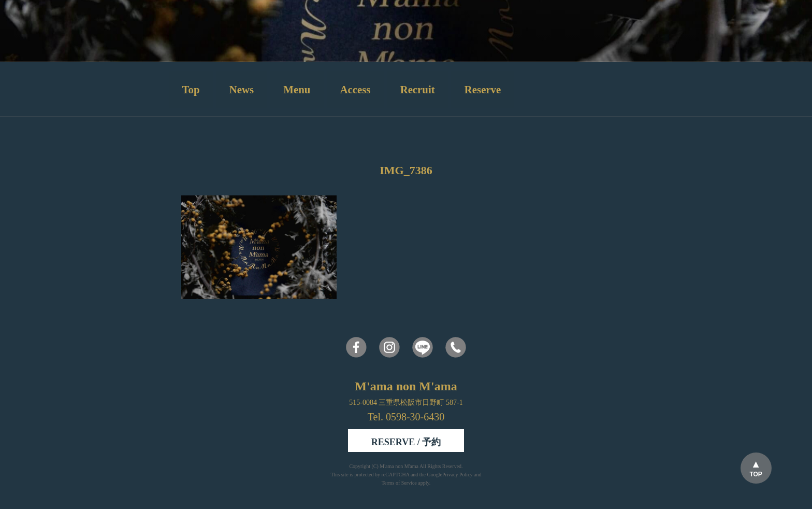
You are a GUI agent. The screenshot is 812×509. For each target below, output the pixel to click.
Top (191, 89)
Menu (297, 89)
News (242, 89)
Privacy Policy (458, 475)
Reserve (483, 89)
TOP (756, 474)
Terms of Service (399, 483)
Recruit (418, 89)
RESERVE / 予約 (406, 442)
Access (356, 89)
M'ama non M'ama (400, 466)
